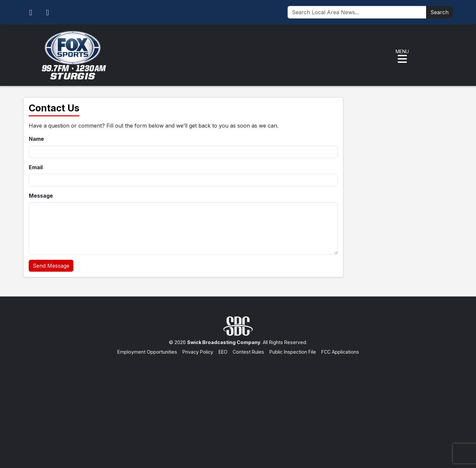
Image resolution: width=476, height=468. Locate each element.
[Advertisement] (238, 405)
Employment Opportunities (147, 352)
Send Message (51, 266)
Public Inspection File (293, 352)
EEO (223, 352)
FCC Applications (340, 352)
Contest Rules (248, 352)
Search (439, 12)
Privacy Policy (198, 352)
